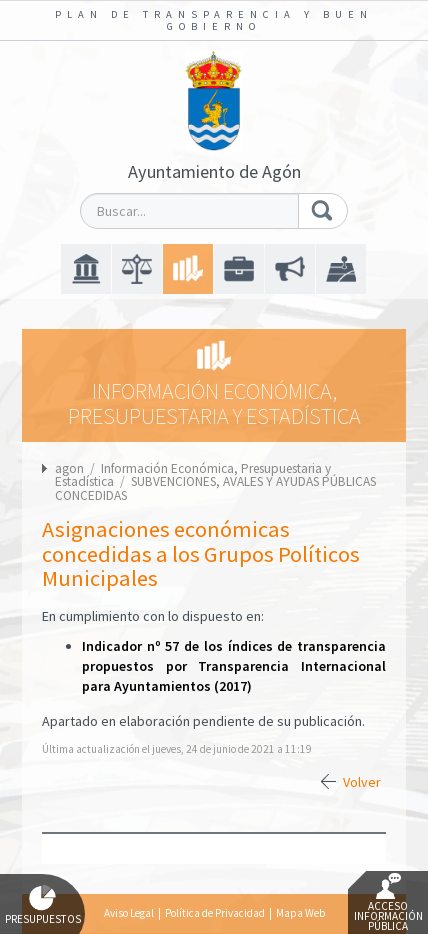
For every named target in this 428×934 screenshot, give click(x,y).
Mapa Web (300, 913)
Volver (362, 782)
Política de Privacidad (215, 913)
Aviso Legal (129, 913)
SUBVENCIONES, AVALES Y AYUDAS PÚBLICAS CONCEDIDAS (215, 488)
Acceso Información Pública (388, 903)
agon (69, 468)
